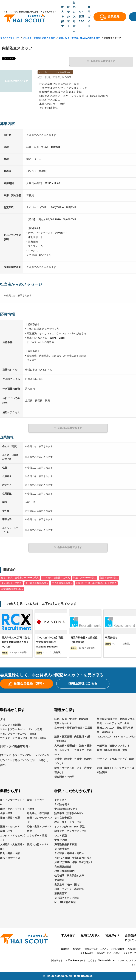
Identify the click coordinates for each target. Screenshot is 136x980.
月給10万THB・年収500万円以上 (73, 858)
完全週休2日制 (63, 867)
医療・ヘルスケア (10, 827)
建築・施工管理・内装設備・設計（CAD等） (73, 739)
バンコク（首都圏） (11, 725)
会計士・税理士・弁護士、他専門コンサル (73, 761)
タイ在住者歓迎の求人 (37, 583)
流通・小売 (6, 831)
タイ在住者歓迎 (63, 818)
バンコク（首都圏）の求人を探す (39, 38)
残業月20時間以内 (64, 871)
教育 (29, 831)
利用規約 (77, 949)
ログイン (130, 940)
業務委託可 (61, 893)
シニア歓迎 (61, 836)
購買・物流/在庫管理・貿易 (112, 750)
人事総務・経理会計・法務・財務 (73, 746)
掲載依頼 (132, 949)
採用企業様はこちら (83, 683)
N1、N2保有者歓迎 (65, 902)
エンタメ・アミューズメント (12, 838)
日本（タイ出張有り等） (16, 746)
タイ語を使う (62, 804)
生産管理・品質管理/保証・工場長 (73, 728)
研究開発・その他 (64, 777)
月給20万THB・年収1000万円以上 (74, 862)
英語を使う (61, 800)
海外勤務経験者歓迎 (66, 844)
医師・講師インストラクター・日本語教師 (115, 770)
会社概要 (65, 949)
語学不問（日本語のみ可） (69, 813)
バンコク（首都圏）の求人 (56, 578)
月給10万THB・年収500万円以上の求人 (96, 583)
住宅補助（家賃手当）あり (69, 876)
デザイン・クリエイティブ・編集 (115, 759)
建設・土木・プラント (12, 809)
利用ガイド (112, 935)
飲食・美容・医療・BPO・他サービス (11, 855)
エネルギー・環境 (37, 836)
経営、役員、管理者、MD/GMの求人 (20, 578)
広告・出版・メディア (39, 827)
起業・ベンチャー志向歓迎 (69, 889)
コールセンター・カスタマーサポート (73, 752)
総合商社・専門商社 (38, 813)
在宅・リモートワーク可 (68, 822)
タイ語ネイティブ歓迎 (67, 898)
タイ (3, 719)
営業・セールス (63, 723)
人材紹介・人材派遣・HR (12, 847)
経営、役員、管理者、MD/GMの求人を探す (79, 38)
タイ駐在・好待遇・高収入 (69, 853)
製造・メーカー (36, 800)
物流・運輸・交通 (10, 818)
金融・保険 (6, 813)
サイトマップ (130, 953)
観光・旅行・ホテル (38, 844)
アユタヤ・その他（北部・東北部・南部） (24, 738)
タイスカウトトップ (10, 38)
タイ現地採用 (62, 849)
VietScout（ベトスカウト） (83, 960)
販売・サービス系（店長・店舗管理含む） (73, 770)
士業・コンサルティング (39, 820)
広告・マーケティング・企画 (113, 723)
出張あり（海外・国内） (68, 885)
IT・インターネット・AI (12, 802)
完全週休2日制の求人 (12, 589)
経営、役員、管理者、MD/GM (71, 719)
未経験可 (59, 880)
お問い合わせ (118, 949)
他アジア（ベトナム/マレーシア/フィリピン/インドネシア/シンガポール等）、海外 (25, 760)
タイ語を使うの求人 (11, 583)
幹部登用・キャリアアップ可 (70, 831)
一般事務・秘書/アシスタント (113, 746)
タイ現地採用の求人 (62, 583)
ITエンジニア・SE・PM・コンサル (116, 737)
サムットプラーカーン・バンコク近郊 (21, 729)
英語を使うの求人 (109, 578)
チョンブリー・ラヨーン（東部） (19, 734)
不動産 (31, 809)
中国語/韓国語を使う (66, 809)
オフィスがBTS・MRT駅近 (70, 827)
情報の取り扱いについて (96, 949)
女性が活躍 (61, 840)
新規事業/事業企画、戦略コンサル (116, 719)
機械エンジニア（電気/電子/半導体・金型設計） (115, 730)
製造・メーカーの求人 (85, 578)
